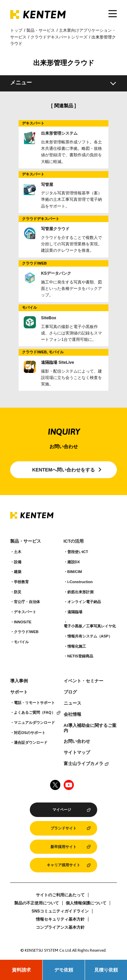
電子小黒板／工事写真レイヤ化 (90, 626)
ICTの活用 (74, 541)
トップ (16, 30)
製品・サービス (41, 30)
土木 (18, 552)
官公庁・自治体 (27, 602)
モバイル (21, 642)
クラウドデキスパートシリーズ (59, 37)
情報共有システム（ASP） (90, 636)
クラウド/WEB (26, 632)
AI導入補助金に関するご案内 (90, 728)
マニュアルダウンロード (34, 723)
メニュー (21, 83)
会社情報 (72, 714)
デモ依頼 (64, 970)
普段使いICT (78, 552)
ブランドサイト (63, 828)
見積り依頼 (106, 970)
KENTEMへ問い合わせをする (63, 470)
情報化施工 (77, 646)
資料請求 (21, 970)
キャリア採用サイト (63, 865)
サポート (19, 692)
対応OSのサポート (30, 733)
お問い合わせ (77, 741)
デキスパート (25, 612)
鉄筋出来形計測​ (80, 592)
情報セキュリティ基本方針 (60, 919)
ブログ (70, 692)
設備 (18, 562)
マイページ (62, 810)
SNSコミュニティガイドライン (60, 911)
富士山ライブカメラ (83, 764)
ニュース (72, 703)
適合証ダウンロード (31, 742)
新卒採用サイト (63, 847)
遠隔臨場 (75, 612)
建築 (18, 572)
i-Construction (80, 582)
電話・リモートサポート (34, 703)
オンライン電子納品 (84, 602)
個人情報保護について (86, 903)
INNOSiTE (23, 622)
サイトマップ (77, 753)
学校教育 (21, 582)
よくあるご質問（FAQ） (35, 712)
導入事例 (19, 681)
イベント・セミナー (83, 681)
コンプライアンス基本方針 (60, 927)
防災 (18, 592)
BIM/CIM (75, 572)
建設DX (74, 562)
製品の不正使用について (37, 903)
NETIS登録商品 (80, 656)
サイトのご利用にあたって (60, 895)
